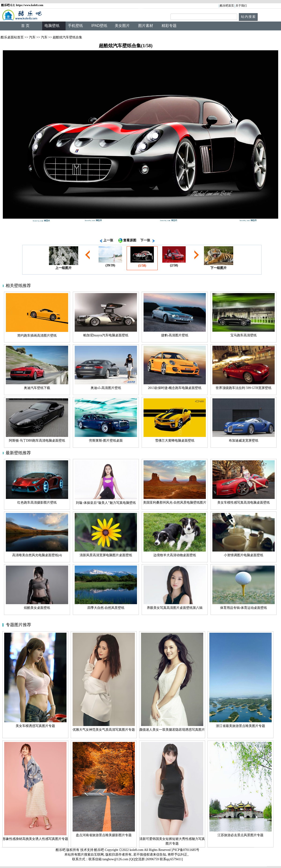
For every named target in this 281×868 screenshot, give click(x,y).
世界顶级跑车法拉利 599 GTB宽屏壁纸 (244, 388)
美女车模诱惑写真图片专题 (35, 726)
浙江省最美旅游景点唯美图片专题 (240, 726)
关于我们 (241, 6)
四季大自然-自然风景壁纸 (106, 608)
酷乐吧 (100, 850)
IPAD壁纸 (99, 26)
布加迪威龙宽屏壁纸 (244, 441)
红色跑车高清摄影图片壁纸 (37, 503)
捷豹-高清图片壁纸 (175, 335)
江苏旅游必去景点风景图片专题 (240, 835)
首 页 (25, 26)
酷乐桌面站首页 (12, 37)
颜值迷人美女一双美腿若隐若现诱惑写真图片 (172, 730)
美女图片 (122, 26)
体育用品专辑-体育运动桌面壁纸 (244, 608)
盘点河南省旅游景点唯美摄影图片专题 (104, 835)
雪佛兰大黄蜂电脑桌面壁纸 (175, 441)
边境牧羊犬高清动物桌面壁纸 (175, 555)
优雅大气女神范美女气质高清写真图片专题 (104, 730)
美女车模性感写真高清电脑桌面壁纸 (244, 503)
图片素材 (146, 26)
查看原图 (130, 240)
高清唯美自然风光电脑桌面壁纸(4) (37, 555)
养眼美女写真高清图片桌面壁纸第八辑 (175, 608)
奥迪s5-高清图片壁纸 (106, 388)
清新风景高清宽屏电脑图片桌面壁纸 (106, 555)
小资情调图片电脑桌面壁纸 (244, 555)
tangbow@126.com (115, 859)
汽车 (32, 37)
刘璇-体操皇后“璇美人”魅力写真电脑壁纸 (106, 503)
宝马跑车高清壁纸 (244, 335)
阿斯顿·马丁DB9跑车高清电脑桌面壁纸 (37, 441)
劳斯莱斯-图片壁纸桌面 (106, 441)
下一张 (145, 240)
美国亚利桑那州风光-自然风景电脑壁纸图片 (175, 503)
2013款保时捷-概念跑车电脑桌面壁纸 (175, 388)
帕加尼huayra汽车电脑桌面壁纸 (106, 335)
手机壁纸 (75, 26)
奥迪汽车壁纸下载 (37, 388)
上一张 (108, 240)
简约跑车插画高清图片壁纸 (37, 336)
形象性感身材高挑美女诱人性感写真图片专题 (35, 839)
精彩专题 (169, 26)
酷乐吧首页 (227, 6)
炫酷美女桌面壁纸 (37, 608)
